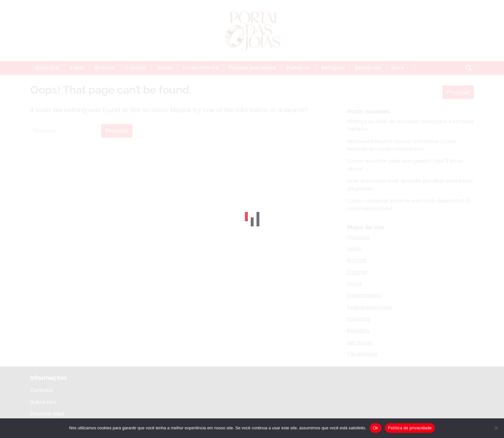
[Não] (496, 428)
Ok (376, 428)
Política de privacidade (410, 428)
